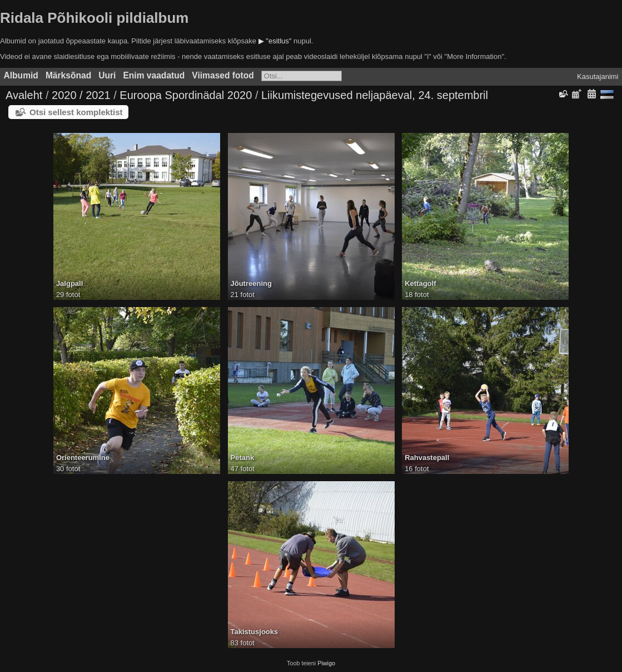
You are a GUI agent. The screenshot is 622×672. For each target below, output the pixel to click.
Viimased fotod (223, 75)
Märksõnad (68, 75)
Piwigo (326, 663)
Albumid (21, 75)
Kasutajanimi (598, 76)
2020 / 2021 (81, 95)
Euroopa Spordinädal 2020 (186, 95)
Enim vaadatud (154, 75)
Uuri (107, 75)
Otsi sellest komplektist (76, 112)
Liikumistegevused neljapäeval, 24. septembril (375, 95)
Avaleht (24, 95)
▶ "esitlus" (275, 41)
